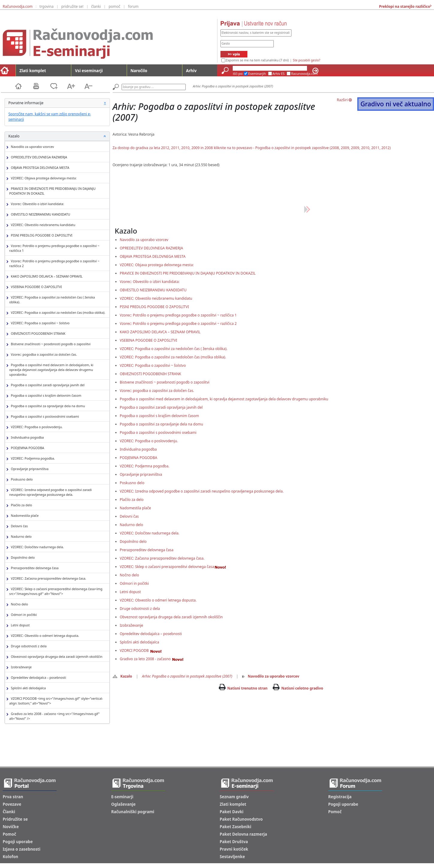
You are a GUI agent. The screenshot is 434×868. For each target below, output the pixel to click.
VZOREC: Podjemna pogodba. (32, 459)
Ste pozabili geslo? (307, 60)
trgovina (47, 6)
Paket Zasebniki (236, 827)
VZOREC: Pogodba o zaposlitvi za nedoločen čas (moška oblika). (57, 313)
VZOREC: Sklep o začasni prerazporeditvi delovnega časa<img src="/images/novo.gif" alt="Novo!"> (56, 591)
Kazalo (122, 676)
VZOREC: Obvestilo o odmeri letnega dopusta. (44, 636)
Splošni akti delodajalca (28, 688)
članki (96, 6)
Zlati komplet (33, 71)
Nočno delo (19, 604)
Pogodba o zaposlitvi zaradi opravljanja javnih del (47, 385)
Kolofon (10, 857)
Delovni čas (19, 526)
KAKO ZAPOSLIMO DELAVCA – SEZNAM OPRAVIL (46, 277)
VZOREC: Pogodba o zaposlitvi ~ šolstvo (39, 323)
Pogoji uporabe (18, 842)
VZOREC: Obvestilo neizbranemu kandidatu (42, 225)
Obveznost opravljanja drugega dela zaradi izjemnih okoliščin (56, 657)
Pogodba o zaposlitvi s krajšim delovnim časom (45, 396)
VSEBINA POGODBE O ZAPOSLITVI (36, 287)
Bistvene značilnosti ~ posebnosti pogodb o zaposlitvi (50, 344)
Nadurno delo (21, 537)
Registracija (340, 797)
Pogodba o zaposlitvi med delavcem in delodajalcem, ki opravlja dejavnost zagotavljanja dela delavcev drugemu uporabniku (51, 370)
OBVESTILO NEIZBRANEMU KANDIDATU (40, 215)
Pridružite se (15, 819)
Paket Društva (234, 842)
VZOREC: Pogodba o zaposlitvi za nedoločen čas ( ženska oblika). (52, 300)
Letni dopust (19, 625)
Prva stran (13, 797)
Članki (9, 812)
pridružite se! (72, 6)
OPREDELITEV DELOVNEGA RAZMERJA (38, 157)
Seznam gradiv (234, 797)
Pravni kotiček (234, 849)
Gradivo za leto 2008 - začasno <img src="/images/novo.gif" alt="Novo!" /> (55, 716)
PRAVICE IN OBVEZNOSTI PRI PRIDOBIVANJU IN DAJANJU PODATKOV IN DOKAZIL (52, 191)
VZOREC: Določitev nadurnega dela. (37, 547)
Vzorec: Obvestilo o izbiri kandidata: (37, 204)
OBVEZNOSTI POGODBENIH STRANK (37, 334)
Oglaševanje (123, 804)
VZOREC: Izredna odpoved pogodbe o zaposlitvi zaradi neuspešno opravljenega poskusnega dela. (50, 492)
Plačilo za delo (21, 505)
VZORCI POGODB (141, 650)
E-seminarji (122, 797)
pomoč (115, 6)
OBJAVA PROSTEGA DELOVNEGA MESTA (39, 168)
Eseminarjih (257, 74)
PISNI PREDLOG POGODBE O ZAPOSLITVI (41, 235)
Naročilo (139, 71)
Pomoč (9, 834)
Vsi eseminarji (89, 71)
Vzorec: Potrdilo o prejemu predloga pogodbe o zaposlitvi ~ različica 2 (54, 263)
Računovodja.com (18, 6)
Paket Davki (232, 812)
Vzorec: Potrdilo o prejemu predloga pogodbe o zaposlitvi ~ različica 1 (54, 248)
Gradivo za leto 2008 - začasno (152, 659)
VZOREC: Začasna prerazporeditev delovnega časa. (48, 579)
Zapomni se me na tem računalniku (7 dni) (257, 60)
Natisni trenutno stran (247, 688)
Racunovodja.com (304, 74)
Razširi (344, 100)
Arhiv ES (279, 74)
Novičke (11, 827)
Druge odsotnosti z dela (28, 646)
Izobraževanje (21, 667)
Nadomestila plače (24, 516)
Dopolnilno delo (22, 558)
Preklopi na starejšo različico (404, 6)
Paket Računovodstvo (241, 819)
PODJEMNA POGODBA (27, 448)
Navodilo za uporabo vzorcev (32, 147)
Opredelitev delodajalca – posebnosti (38, 678)
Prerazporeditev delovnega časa (34, 568)
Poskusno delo (21, 480)
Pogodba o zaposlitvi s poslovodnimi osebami (44, 417)
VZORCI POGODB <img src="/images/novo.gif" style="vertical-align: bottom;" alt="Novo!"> (56, 701)
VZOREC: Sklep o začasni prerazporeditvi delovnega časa (173, 567)
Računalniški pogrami (133, 812)
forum (133, 6)
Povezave (12, 804)
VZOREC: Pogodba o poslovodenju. (36, 427)
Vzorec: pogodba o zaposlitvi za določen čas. (43, 355)
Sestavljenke (232, 857)
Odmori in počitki (23, 615)
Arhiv (191, 71)
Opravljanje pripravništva (29, 469)
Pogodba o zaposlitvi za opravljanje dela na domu (47, 406)
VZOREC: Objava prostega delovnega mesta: (43, 178)
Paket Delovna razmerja (244, 834)
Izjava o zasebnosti (22, 849)
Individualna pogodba (27, 438)
